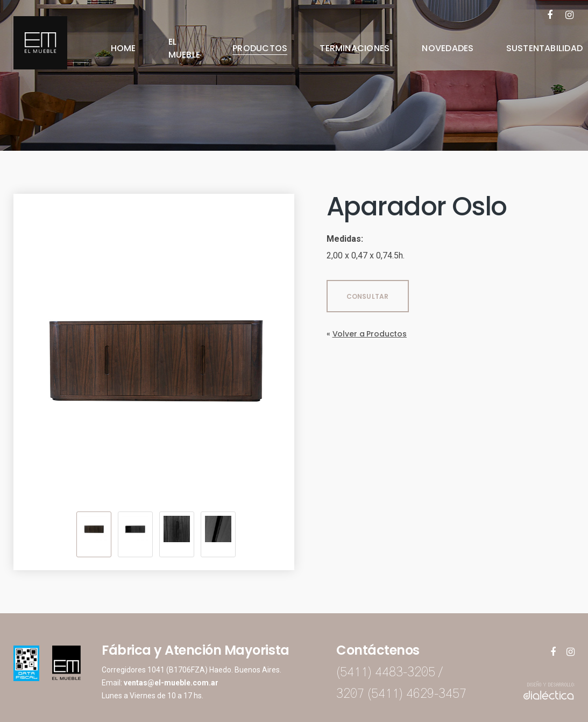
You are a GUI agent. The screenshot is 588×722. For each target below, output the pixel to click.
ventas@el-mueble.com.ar (171, 683)
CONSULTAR (368, 296)
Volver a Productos (370, 334)
